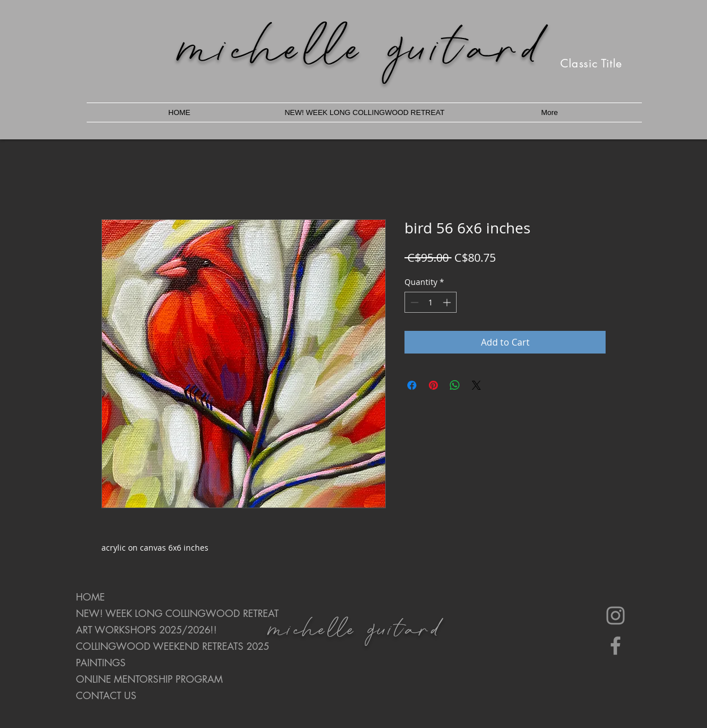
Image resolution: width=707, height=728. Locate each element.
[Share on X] (476, 385)
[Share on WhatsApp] (455, 385)
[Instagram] (616, 616)
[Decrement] (413, 302)
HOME (90, 597)
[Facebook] (616, 646)
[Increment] (448, 302)
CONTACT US (106, 696)
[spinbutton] (431, 302)
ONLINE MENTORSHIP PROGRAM (149, 679)
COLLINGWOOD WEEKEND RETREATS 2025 (167, 646)
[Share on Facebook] (412, 385)
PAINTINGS (101, 663)
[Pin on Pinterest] (433, 385)
